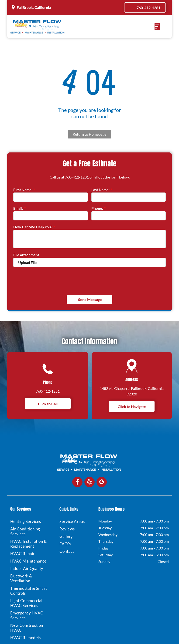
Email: (18, 208)
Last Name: (100, 190)
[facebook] (77, 483)
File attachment (26, 255)
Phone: (97, 208)
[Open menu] (157, 27)
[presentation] (49, 280)
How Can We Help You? (33, 227)
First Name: (23, 190)
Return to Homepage (89, 134)
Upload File (27, 262)
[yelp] (89, 483)
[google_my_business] (102, 483)
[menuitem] (31, 521)
